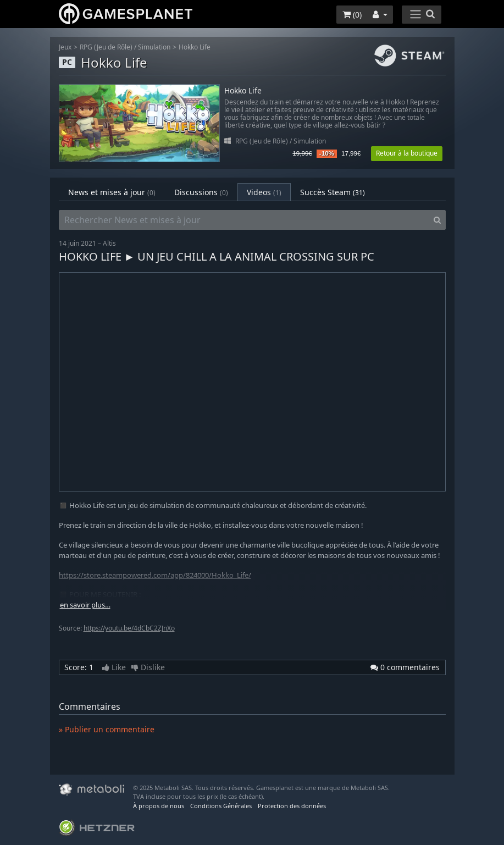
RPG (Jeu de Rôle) (106, 47)
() (352, 15)
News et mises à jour (112, 192)
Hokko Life (195, 47)
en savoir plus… (85, 605)
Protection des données (292, 806)
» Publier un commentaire (107, 729)
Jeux (65, 47)
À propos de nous (159, 806)
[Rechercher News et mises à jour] (244, 220)
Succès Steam (333, 192)
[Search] (437, 220)
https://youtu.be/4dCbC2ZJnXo (129, 628)
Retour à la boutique (407, 153)
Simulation (154, 47)
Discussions (201, 192)
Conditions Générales (221, 806)
